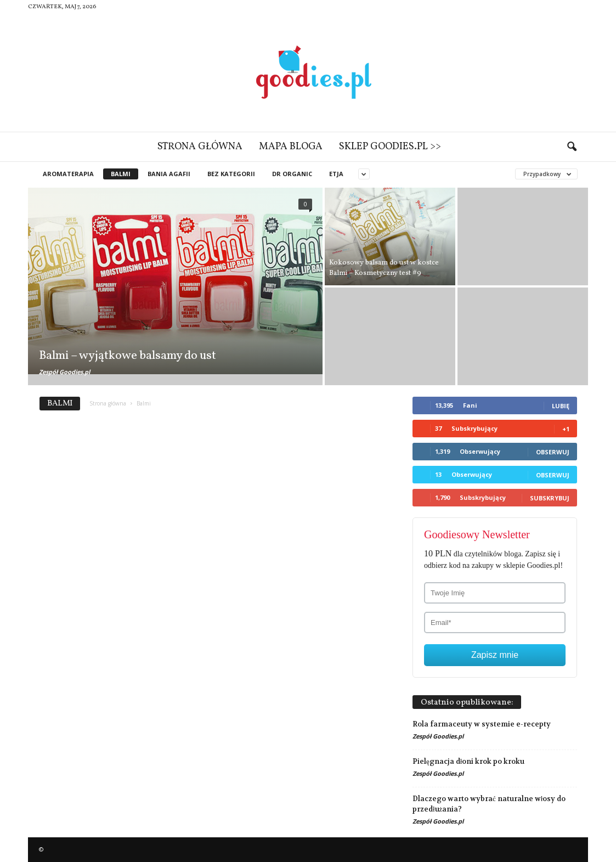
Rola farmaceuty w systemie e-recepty (482, 724)
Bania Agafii (169, 174)
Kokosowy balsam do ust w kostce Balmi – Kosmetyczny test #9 (384, 268)
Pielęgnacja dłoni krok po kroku (468, 761)
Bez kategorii (231, 174)
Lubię (561, 406)
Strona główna (200, 147)
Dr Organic (292, 174)
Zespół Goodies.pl (64, 372)
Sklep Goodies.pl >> (390, 147)
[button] (572, 147)
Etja (336, 174)
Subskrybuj (550, 498)
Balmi (121, 174)
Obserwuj (553, 452)
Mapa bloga (291, 147)
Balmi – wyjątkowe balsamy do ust (128, 356)
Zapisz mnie (495, 655)
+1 (566, 429)
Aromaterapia (68, 174)
